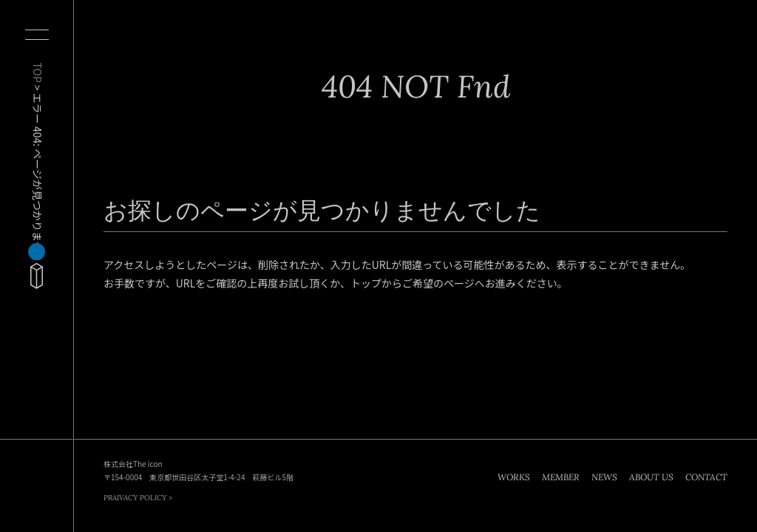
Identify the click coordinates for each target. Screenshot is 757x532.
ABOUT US (651, 477)
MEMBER (561, 477)
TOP (38, 73)
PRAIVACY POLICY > (138, 498)
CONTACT (706, 477)
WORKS (514, 477)
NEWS (604, 477)
